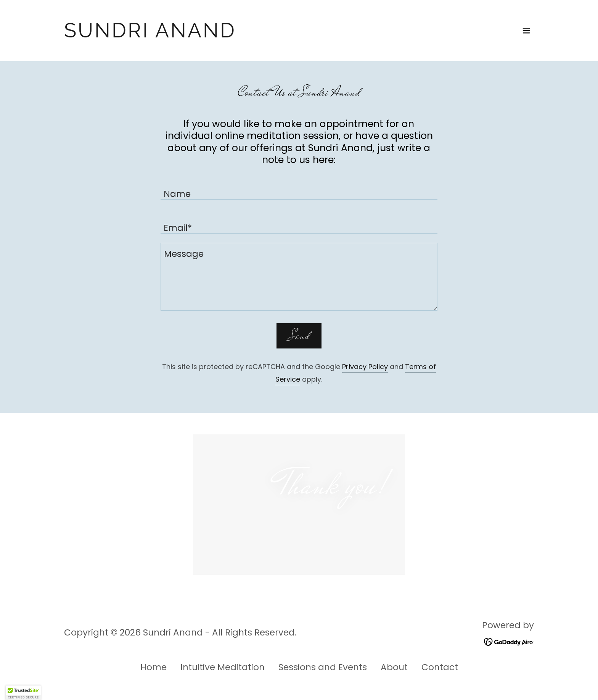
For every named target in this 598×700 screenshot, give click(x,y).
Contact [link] (440, 667)
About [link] (394, 667)
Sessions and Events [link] (323, 667)
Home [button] (154, 667)
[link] (150, 34)
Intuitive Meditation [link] (223, 667)
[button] (526, 31)
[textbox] (299, 187)
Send (299, 336)
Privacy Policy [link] (365, 367)
